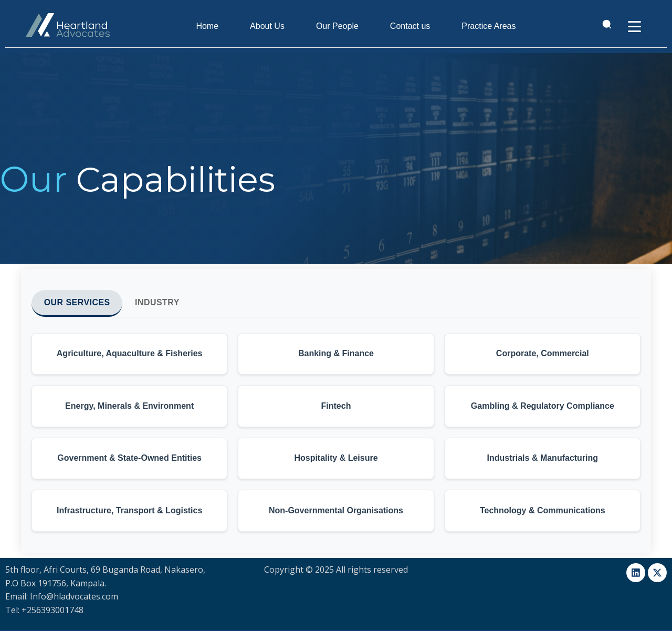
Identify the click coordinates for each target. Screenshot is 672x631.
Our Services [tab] (77, 302)
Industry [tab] (158, 302)
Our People (338, 26)
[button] (129, 354)
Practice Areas (489, 26)
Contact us (411, 26)
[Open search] (606, 26)
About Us (268, 26)
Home (208, 26)
